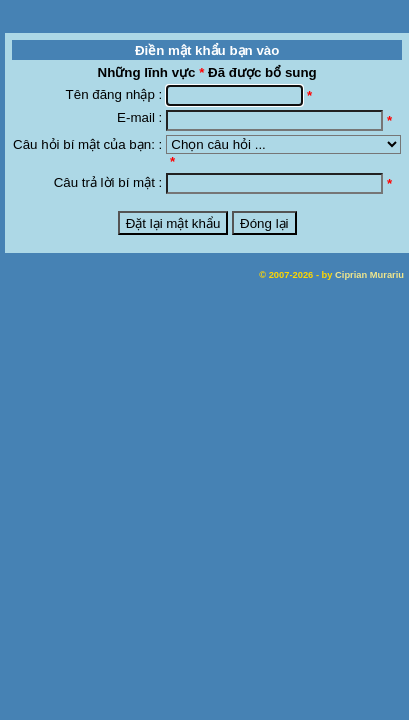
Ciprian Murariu (369, 275)
